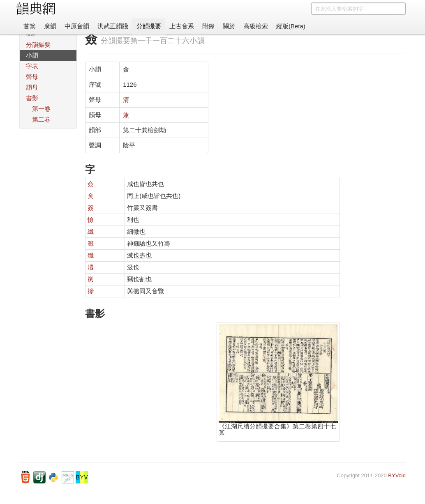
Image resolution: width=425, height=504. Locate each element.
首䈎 (30, 26)
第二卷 (41, 119)
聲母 (32, 77)
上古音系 (182, 26)
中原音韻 (77, 26)
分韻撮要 (149, 26)
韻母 (32, 87)
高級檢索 (256, 26)
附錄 (208, 26)
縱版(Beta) (291, 26)
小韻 (32, 55)
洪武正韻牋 (113, 26)
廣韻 (50, 26)
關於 (229, 26)
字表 (32, 66)
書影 (32, 98)
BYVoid (397, 475)
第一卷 (41, 109)
